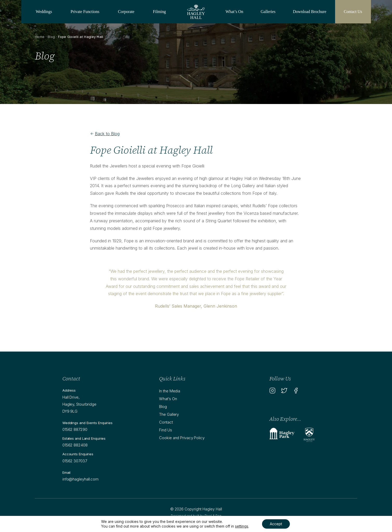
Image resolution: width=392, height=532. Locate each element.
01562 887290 (75, 429)
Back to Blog (105, 134)
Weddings (44, 12)
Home (40, 37)
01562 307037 (75, 461)
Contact (166, 422)
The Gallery (169, 414)
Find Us (165, 430)
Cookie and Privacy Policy (182, 438)
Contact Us (353, 12)
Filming (159, 12)
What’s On (234, 12)
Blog (51, 37)
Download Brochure (310, 12)
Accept (276, 524)
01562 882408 (75, 445)
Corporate (126, 12)
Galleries (268, 12)
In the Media (170, 391)
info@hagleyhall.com (80, 479)
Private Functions (85, 12)
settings (242, 526)
